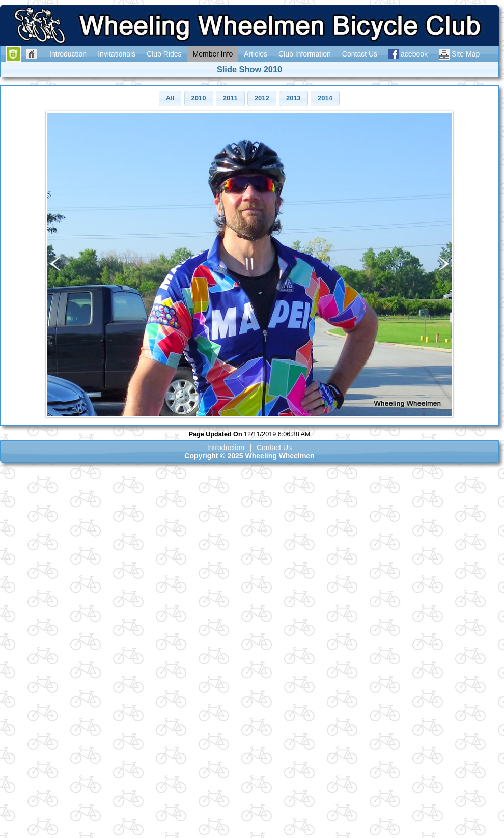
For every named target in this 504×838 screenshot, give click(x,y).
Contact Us (274, 448)
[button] (170, 99)
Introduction (226, 448)
